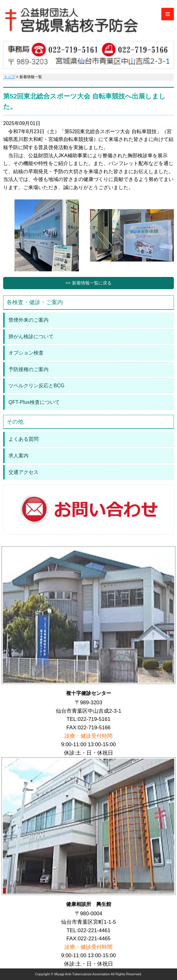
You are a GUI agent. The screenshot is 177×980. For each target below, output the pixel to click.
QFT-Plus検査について (34, 402)
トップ (9, 77)
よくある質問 (23, 439)
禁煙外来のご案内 (29, 320)
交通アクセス (23, 472)
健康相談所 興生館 (89, 904)
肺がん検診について (31, 337)
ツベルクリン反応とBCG (36, 386)
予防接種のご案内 (29, 369)
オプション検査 (26, 353)
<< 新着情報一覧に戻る (88, 283)
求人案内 (18, 456)
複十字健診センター (89, 693)
